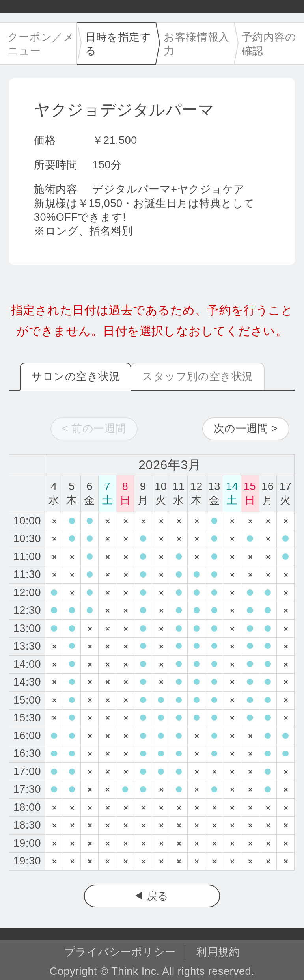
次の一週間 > (246, 429)
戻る (158, 896)
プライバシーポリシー (120, 952)
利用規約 (218, 952)
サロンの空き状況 (76, 376)
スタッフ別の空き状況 (197, 376)
